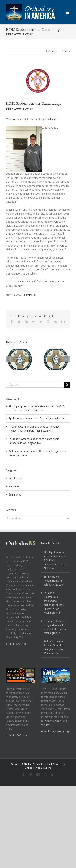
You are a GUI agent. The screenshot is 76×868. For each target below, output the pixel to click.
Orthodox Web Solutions (38, 768)
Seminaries (30, 295)
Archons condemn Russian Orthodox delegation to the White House (54, 647)
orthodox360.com (16, 735)
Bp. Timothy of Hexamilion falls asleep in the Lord (37, 418)
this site (54, 119)
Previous (53, 51)
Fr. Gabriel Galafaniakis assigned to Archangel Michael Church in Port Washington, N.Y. (54, 603)
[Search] (67, 385)
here (20, 286)
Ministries (14, 486)
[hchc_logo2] (38, 81)
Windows (46, 725)
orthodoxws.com (16, 644)
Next (65, 51)
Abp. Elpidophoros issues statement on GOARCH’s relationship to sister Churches (55, 561)
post (14, 119)
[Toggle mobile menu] (68, 12)
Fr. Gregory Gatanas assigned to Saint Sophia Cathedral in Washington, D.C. (55, 627)
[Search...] (35, 385)
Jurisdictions (15, 478)
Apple (58, 721)
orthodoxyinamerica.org (55, 731)
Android (49, 721)
